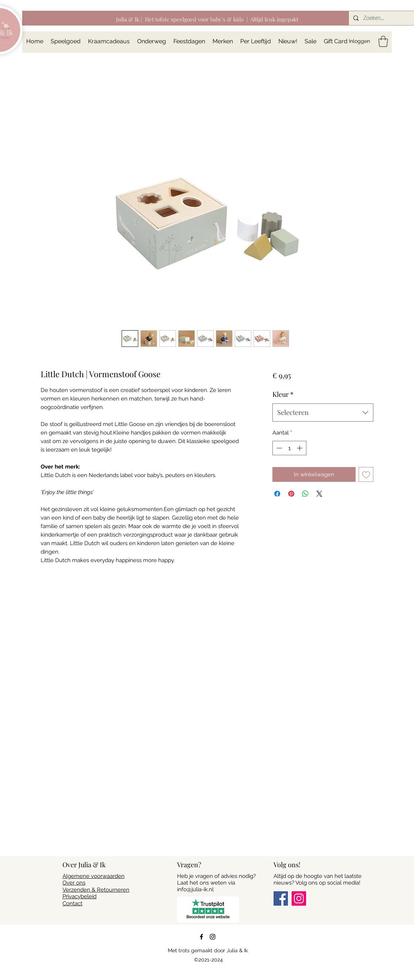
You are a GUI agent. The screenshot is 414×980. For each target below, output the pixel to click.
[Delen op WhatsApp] (305, 494)
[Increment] (300, 448)
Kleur (283, 394)
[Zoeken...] (383, 18)
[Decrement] (279, 448)
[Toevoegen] (366, 475)
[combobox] (323, 413)
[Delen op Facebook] (277, 494)
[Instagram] (299, 898)
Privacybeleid (79, 896)
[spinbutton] (289, 448)
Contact (72, 903)
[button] (383, 41)
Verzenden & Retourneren (96, 890)
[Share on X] (319, 494)
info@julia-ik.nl (195, 889)
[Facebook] (281, 898)
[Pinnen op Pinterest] (291, 494)
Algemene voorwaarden (94, 876)
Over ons (74, 883)
